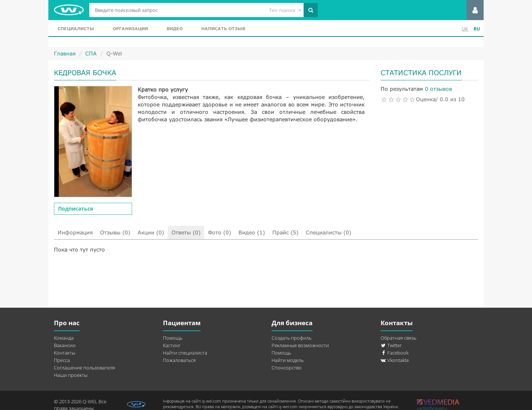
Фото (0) (219, 232)
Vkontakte (395, 360)
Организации (130, 28)
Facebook (395, 353)
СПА (91, 53)
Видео (175, 28)
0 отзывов (438, 89)
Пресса (62, 360)
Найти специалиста (185, 353)
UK (465, 29)
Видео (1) (252, 232)
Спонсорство (287, 368)
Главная (65, 53)
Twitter (391, 345)
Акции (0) (151, 232)
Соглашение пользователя (84, 368)
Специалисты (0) (329, 232)
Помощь (173, 338)
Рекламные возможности (300, 345)
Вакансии (65, 345)
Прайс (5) (285, 232)
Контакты (65, 353)
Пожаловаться (179, 360)
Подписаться (76, 209)
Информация (75, 232)
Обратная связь (398, 338)
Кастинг (172, 345)
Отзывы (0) (115, 232)
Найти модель (288, 360)
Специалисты (76, 28)
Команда (64, 338)
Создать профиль (291, 338)
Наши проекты (71, 375)
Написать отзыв (223, 28)
